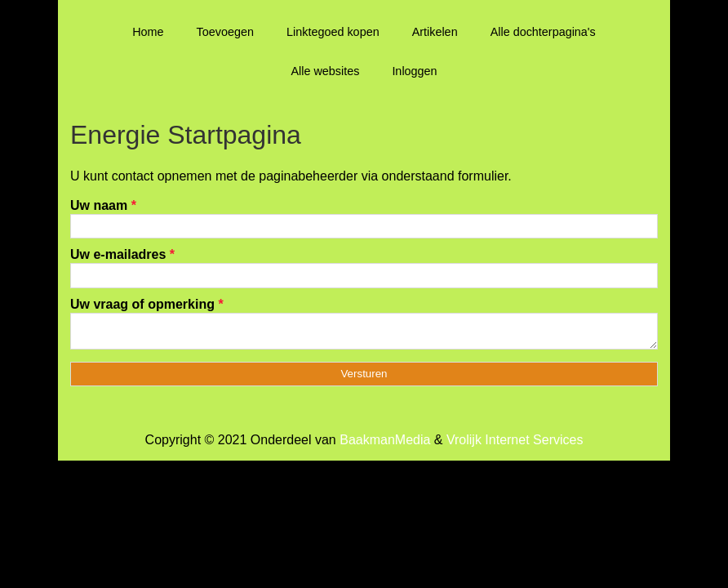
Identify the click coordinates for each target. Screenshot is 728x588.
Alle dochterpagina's (543, 32)
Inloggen (414, 71)
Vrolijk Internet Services (515, 445)
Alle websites (325, 71)
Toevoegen (225, 32)
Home (148, 32)
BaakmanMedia (385, 445)
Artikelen (435, 32)
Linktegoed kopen (333, 32)
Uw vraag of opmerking (147, 304)
